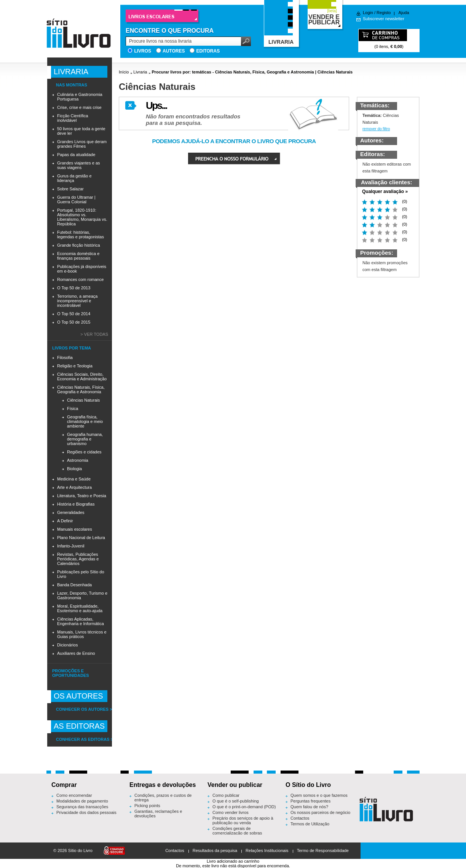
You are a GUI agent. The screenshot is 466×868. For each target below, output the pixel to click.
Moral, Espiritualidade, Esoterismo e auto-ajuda (80, 608)
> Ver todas (94, 334)
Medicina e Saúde (74, 479)
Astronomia (78, 460)
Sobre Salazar (70, 189)
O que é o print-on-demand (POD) (244, 807)
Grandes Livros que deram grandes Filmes (82, 144)
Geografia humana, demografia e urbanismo (85, 439)
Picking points (147, 806)
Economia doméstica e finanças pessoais (78, 256)
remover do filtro (376, 129)
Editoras (208, 51)
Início (124, 72)
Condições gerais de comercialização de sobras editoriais (237, 833)
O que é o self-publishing (236, 801)
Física (73, 408)
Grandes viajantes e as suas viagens (79, 165)
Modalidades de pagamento (82, 801)
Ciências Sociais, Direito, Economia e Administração (82, 377)
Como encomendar (74, 795)
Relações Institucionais (267, 850)
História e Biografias (76, 504)
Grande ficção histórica (79, 245)
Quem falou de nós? (309, 807)
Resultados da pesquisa (215, 850)
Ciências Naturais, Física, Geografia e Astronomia (81, 389)
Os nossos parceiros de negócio (320, 812)
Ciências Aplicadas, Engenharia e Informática (81, 621)
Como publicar (226, 795)
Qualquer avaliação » (385, 191)
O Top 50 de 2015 (74, 322)
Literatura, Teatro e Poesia (82, 496)
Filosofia (65, 357)
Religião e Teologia (75, 366)
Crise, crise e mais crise (79, 107)
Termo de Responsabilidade (323, 850)
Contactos (300, 818)
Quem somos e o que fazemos (319, 795)
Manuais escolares (75, 529)
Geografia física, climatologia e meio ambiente (85, 421)
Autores (174, 51)
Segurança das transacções (82, 807)
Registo (384, 13)
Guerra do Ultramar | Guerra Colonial (76, 199)
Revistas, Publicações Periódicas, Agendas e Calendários (78, 559)
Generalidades (71, 512)
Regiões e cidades (84, 452)
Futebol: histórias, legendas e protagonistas (81, 235)
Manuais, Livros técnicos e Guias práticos (82, 634)
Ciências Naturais (83, 400)
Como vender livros (231, 812)
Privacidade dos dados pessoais (86, 812)
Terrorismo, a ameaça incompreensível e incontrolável (77, 301)
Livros (143, 51)
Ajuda (404, 13)
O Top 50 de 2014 (74, 314)
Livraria (140, 72)
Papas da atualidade (76, 155)
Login (368, 13)
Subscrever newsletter (384, 19)
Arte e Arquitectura (74, 487)
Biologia (74, 469)
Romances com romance (80, 279)
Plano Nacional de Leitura (81, 538)
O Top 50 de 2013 (74, 288)
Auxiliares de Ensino (76, 653)
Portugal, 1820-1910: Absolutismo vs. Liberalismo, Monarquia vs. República (82, 217)
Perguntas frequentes (310, 801)
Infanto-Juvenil (71, 546)
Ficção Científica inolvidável (73, 118)
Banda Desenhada (74, 585)
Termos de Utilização (310, 824)
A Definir (65, 521)
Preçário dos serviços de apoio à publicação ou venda (243, 820)
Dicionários (67, 645)
